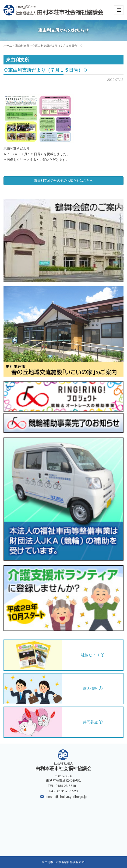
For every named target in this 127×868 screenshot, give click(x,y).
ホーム (8, 46)
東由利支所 (22, 46)
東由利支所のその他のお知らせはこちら (63, 180)
